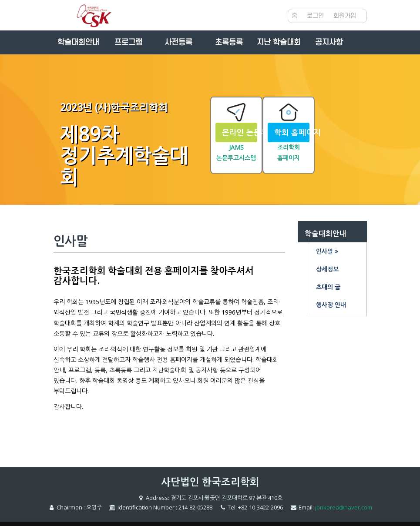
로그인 (315, 16)
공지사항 (329, 42)
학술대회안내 (78, 42)
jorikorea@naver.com (344, 507)
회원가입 (345, 16)
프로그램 (128, 42)
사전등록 (178, 42)
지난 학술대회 (279, 42)
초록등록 (229, 42)
